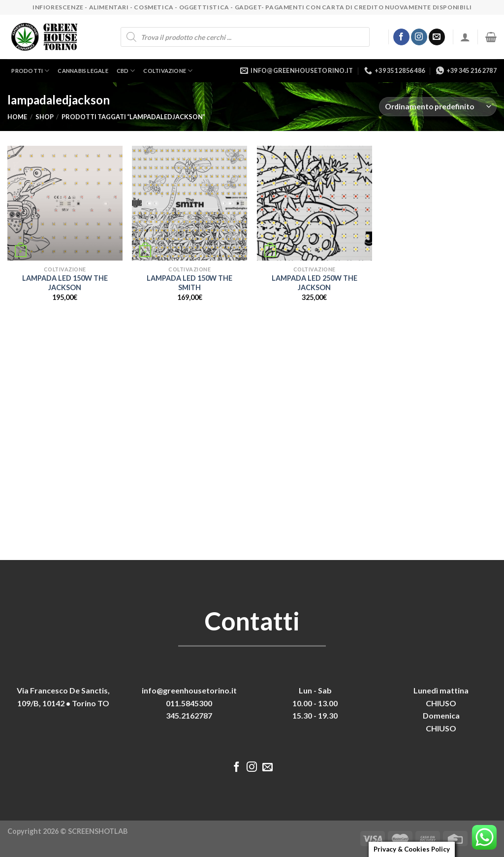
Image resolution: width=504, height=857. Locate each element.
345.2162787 (189, 715)
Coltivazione (168, 71)
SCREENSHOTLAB (98, 831)
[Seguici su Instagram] (419, 37)
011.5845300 (189, 703)
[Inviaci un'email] (437, 37)
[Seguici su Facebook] (401, 37)
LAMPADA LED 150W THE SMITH (189, 283)
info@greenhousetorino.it (189, 690)
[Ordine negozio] (438, 107)
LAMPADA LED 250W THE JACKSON (315, 283)
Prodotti (30, 71)
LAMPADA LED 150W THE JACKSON (65, 283)
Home (17, 117)
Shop (45, 117)
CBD (126, 71)
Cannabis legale (83, 71)
